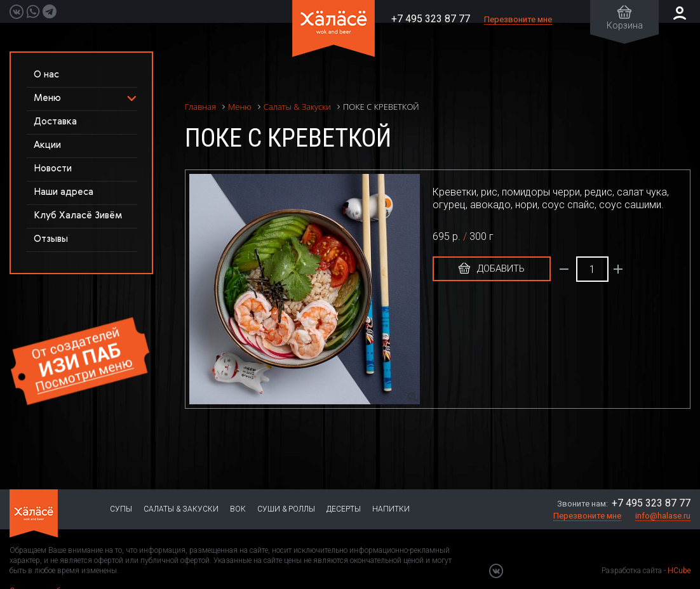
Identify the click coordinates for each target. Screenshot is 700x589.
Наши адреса (64, 192)
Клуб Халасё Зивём (78, 215)
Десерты (344, 509)
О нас (46, 75)
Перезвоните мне (518, 19)
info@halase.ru (663, 516)
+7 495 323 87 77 (431, 19)
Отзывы (51, 239)
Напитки (391, 509)
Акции (47, 145)
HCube (679, 571)
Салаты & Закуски (181, 509)
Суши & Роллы (286, 509)
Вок (238, 509)
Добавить (492, 268)
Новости (53, 169)
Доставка (55, 122)
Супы (121, 509)
